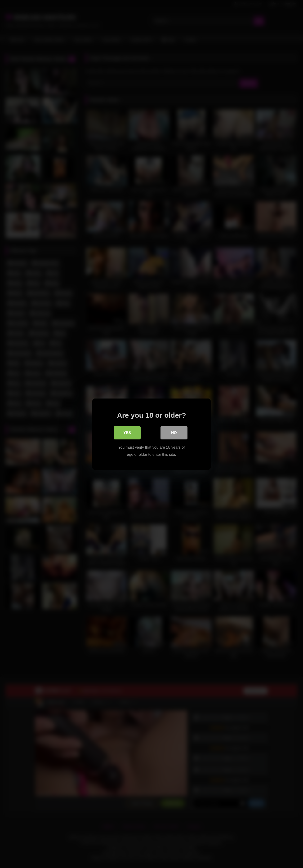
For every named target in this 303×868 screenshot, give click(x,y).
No (174, 433)
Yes (127, 433)
